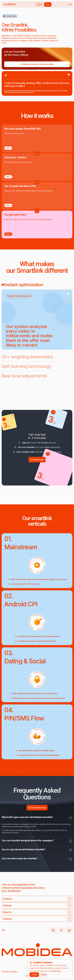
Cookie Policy (56, 971)
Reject (44, 975)
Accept (34, 975)
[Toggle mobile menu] (70, 4)
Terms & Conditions (10, 972)
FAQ (3, 930)
